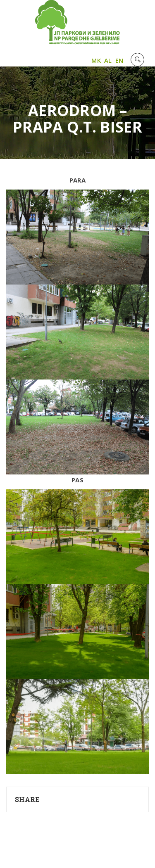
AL (108, 60)
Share (27, 799)
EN (119, 60)
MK (96, 60)
